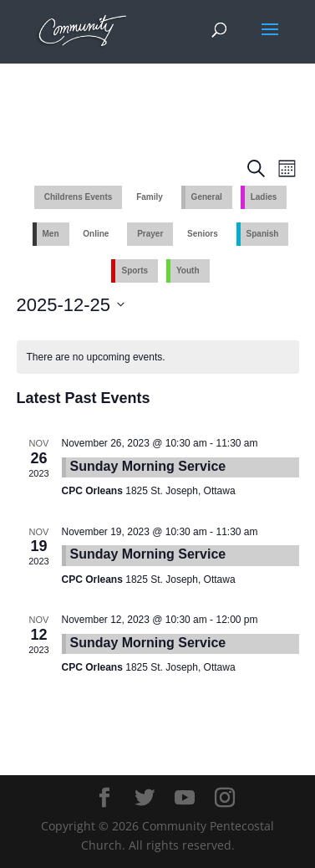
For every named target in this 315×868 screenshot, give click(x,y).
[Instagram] (225, 798)
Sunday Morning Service (148, 466)
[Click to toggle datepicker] (71, 305)
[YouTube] (185, 798)
